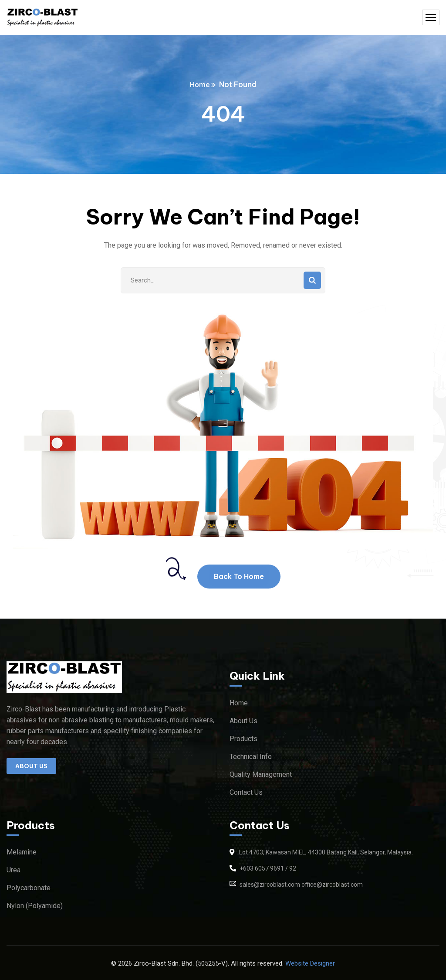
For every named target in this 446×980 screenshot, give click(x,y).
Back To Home (239, 576)
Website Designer (310, 963)
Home (200, 84)
